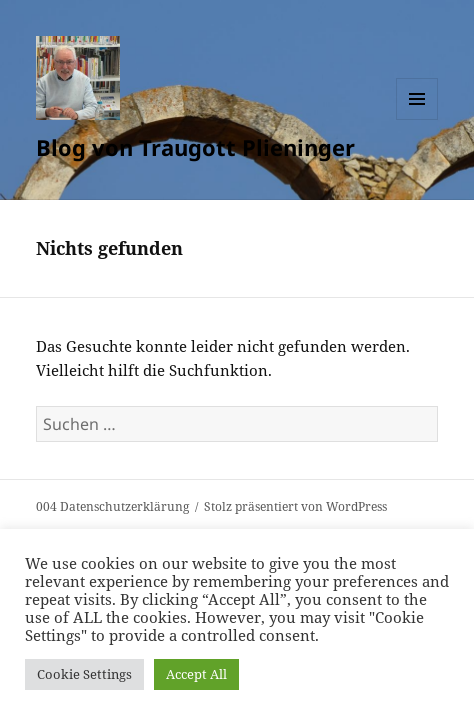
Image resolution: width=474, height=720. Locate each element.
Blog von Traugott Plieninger (195, 147)
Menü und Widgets (417, 119)
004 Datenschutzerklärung (112, 506)
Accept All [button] (196, 674)
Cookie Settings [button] (84, 674)
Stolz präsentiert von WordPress (295, 506)
